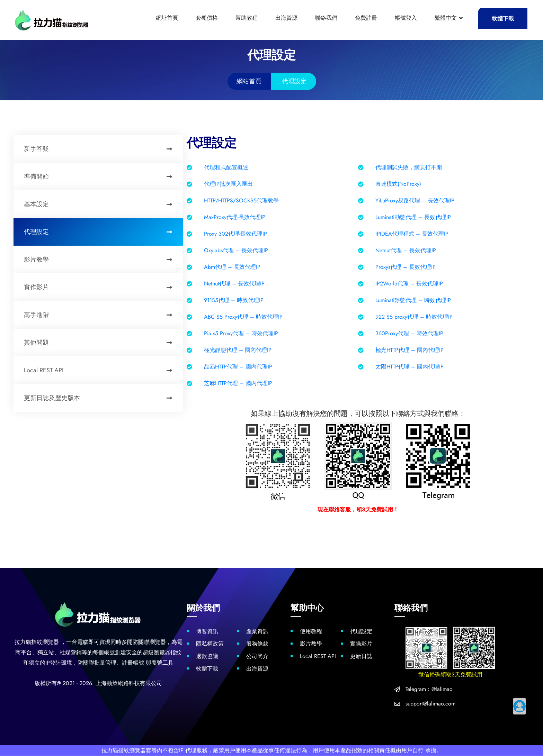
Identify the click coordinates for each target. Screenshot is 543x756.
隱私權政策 (210, 644)
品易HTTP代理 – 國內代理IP (238, 367)
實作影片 (102, 287)
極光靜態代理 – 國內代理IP (238, 350)
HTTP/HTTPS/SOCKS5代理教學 (241, 201)
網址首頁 (167, 18)
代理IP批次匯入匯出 (228, 184)
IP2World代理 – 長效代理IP (409, 284)
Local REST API (102, 370)
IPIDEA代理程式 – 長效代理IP (412, 234)
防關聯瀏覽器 (149, 642)
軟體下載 (503, 19)
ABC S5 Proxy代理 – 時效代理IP (243, 317)
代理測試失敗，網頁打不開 (409, 167)
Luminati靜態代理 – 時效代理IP (413, 300)
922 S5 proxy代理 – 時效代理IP (414, 317)
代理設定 (102, 232)
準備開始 (102, 176)
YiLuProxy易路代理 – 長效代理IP (415, 201)
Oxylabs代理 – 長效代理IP (236, 250)
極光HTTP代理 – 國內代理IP (410, 350)
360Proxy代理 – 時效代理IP (409, 333)
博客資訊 (207, 632)
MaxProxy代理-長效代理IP (235, 217)
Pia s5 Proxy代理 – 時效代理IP (241, 333)
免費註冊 (366, 18)
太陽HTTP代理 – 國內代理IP (410, 367)
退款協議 (207, 657)
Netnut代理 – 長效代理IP (406, 250)
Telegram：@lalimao (429, 689)
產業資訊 (257, 632)
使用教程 (311, 632)
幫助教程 (247, 18)
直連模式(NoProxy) (398, 184)
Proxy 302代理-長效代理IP (235, 234)
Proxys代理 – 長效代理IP (406, 267)
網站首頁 (249, 81)
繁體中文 (446, 18)
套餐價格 (207, 18)
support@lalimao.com (430, 704)
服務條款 (257, 644)
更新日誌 (361, 657)
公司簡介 (257, 657)
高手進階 (102, 315)
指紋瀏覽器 (45, 642)
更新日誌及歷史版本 (102, 398)
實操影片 (361, 644)
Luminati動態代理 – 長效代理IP (413, 217)
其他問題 (102, 343)
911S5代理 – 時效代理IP (234, 300)
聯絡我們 (326, 18)
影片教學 (102, 259)
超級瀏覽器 (157, 653)
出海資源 (286, 18)
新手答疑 (102, 149)
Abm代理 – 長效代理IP (232, 267)
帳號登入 (406, 18)
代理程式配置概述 (226, 167)
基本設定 (102, 204)
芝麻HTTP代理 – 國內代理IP (238, 383)
